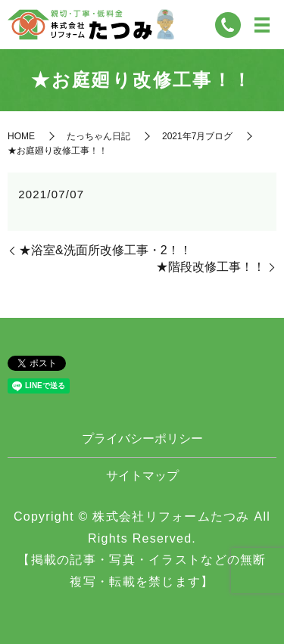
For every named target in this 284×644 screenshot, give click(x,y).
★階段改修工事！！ (211, 267)
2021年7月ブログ (197, 136)
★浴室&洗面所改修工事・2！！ (105, 250)
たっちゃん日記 (98, 136)
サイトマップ (142, 476)
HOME (21, 136)
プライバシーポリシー (142, 439)
